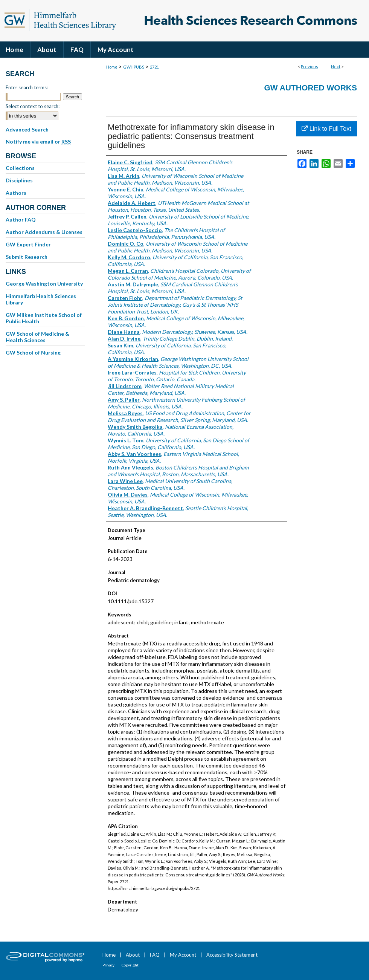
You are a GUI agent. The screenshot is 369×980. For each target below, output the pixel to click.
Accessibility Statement (232, 955)
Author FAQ (21, 219)
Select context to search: (33, 106)
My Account (183, 955)
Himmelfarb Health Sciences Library (41, 299)
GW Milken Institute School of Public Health (44, 318)
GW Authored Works (310, 88)
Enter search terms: (27, 87)
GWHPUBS (134, 67)
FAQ (155, 955)
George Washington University (44, 284)
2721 (154, 67)
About (133, 955)
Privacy (108, 965)
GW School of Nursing (33, 352)
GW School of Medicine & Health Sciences (37, 337)
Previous (310, 67)
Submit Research (27, 257)
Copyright (130, 965)
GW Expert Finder (28, 244)
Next (336, 67)
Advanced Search (27, 129)
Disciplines (19, 180)
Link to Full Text (326, 129)
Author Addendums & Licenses (44, 232)
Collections (20, 168)
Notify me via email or (38, 142)
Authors (16, 193)
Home (112, 67)
